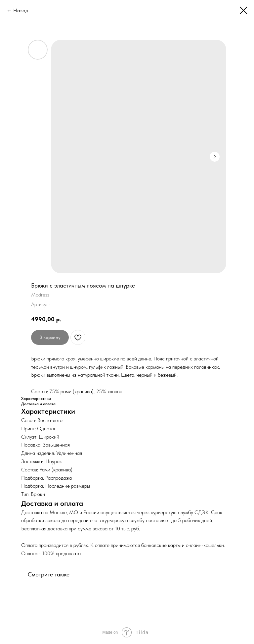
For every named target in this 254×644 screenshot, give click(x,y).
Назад (21, 10)
